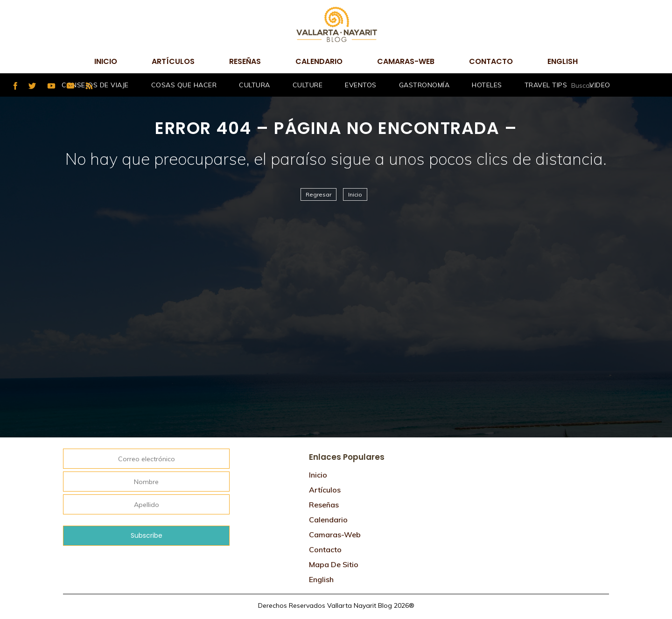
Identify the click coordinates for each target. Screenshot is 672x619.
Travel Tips (546, 85)
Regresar (318, 194)
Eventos (361, 85)
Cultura (255, 85)
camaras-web (406, 61)
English (563, 61)
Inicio (106, 61)
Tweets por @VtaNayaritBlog (504, 451)
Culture (308, 85)
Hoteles (487, 85)
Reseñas (245, 61)
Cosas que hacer (184, 85)
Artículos (173, 61)
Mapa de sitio (334, 564)
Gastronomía (424, 85)
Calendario (319, 61)
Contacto (491, 61)
